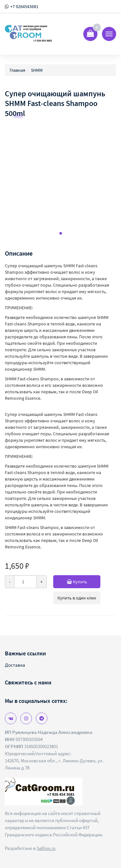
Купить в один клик (77, 598)
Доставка (15, 665)
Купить (84, 582)
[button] (61, 233)
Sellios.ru (46, 848)
